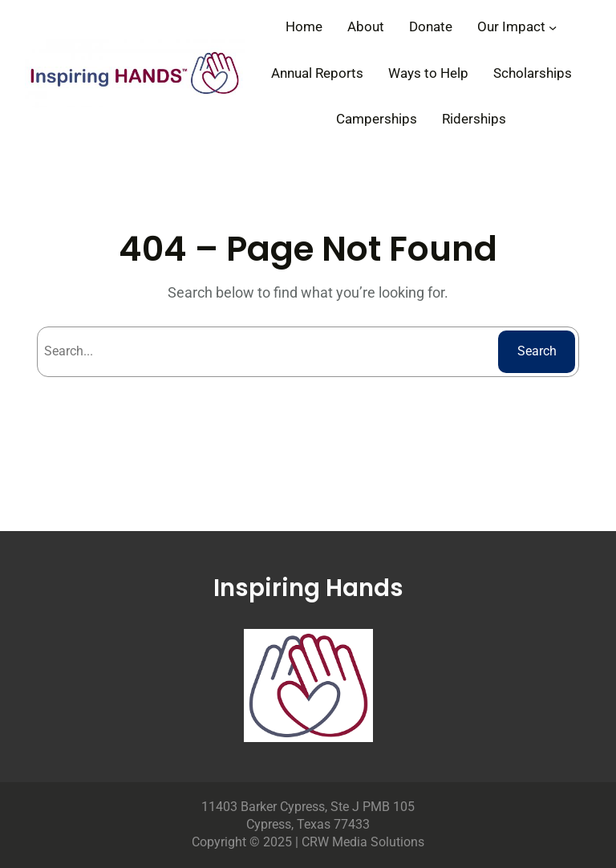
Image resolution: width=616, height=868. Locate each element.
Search (537, 351)
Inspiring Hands (308, 588)
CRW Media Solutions (363, 842)
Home (304, 26)
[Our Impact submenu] (553, 26)
